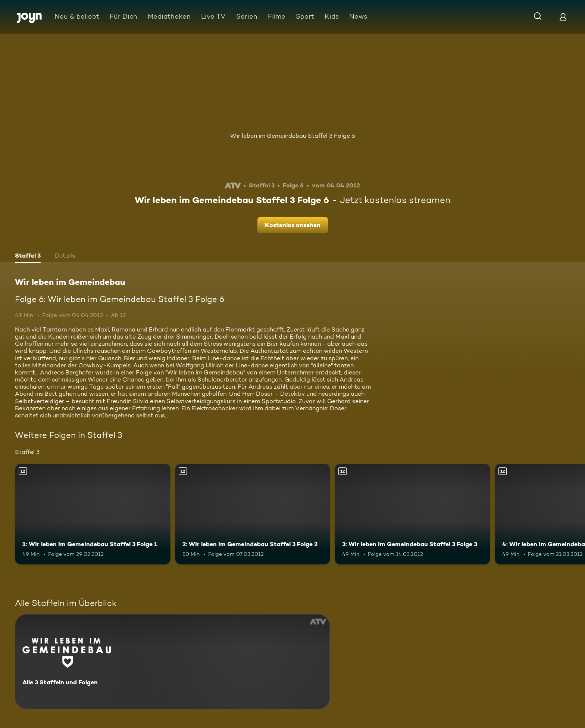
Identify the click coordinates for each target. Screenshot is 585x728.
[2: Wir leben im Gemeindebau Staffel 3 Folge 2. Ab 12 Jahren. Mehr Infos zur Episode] (253, 514)
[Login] (563, 17)
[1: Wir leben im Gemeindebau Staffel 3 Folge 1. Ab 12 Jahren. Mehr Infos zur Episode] (93, 514)
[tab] (28, 256)
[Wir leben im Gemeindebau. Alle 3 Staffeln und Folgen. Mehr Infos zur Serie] (172, 662)
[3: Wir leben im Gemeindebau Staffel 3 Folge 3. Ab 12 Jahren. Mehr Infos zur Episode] (412, 514)
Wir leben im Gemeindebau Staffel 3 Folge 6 (293, 136)
